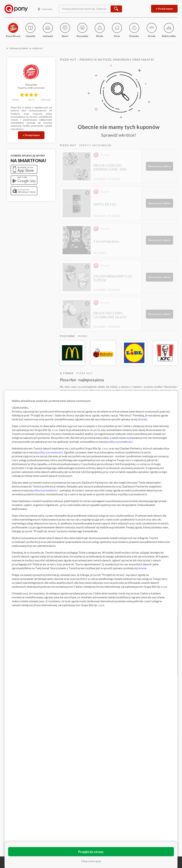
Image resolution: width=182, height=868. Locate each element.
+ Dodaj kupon (164, 9)
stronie (142, 419)
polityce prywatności (120, 442)
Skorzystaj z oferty (159, 166)
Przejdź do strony (91, 852)
